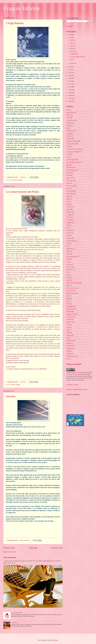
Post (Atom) (13, 552)
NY (67, 272)
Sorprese (69, 335)
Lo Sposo (69, 230)
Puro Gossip (70, 291)
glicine (68, 204)
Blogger (56, 640)
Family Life (70, 178)
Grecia (68, 209)
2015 (70, 76)
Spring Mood (70, 341)
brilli (68, 128)
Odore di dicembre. (10, 558)
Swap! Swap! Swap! (17, 613)
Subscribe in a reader (72, 385)
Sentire (68, 319)
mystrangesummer (71, 257)
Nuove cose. (70, 270)
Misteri (68, 251)
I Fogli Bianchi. (15, 23)
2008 (70, 95)
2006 (70, 101)
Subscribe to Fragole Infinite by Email (77, 389)
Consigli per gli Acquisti (73, 152)
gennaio (72, 63)
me (67, 246)
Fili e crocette (70, 186)
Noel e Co (69, 267)
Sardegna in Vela (71, 314)
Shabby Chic (70, 322)
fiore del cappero (35, 245)
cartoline (69, 136)
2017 (70, 70)
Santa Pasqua (70, 309)
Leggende (69, 223)
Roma (68, 304)
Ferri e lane (69, 181)
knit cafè (69, 217)
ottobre (72, 40)
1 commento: (23, 177)
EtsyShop (69, 173)
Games (68, 196)
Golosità (69, 207)
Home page (33, 548)
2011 (70, 87)
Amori (68, 118)
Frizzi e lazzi (70, 194)
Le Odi (68, 220)
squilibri (69, 343)
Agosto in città (70, 112)
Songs (68, 333)
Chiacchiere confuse (17, 180)
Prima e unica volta (72, 288)
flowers (13, 385)
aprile (72, 46)
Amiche (69, 115)
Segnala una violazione (74, 364)
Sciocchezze (70, 317)
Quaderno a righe (71, 293)
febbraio (72, 52)
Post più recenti (9, 548)
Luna (68, 236)
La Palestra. (15, 623)
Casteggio (69, 139)
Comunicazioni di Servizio (74, 149)
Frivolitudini (70, 191)
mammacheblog (71, 241)
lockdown (69, 233)
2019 (70, 38)
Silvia (68, 327)
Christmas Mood (71, 144)
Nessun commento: (25, 540)
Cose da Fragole (71, 160)
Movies (68, 254)
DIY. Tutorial (70, 167)
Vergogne (69, 354)
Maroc (68, 243)
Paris (68, 275)
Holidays (69, 212)
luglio (72, 43)
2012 (70, 84)
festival (68, 183)
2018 (70, 67)
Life (68, 228)
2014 (70, 78)
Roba (68, 301)
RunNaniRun (70, 306)
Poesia (68, 285)
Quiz (68, 296)
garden (68, 199)
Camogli (69, 133)
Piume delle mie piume (73, 283)
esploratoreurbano (71, 170)
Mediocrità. (70, 249)
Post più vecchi (57, 548)
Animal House (70, 120)
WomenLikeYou (71, 356)
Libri (68, 225)
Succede (69, 346)
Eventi (68, 175)
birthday (69, 126)
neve (68, 262)
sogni (68, 330)
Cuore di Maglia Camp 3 (73, 162)
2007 (70, 98)
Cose (68, 157)
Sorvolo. (11, 396)
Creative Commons (73, 374)
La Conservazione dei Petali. (23, 192)
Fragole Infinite (22, 8)
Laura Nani (80, 372)
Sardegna (69, 312)
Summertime (70, 348)
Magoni (69, 238)
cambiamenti (70, 131)
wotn (68, 359)
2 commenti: (23, 382)
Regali (68, 298)
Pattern (68, 280)
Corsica (68, 154)
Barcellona (69, 123)
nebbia (68, 259)
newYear (69, 264)
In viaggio (69, 215)
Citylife (68, 147)
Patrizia (68, 278)
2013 (70, 81)
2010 (70, 90)
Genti (68, 202)
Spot (68, 338)
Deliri (68, 165)
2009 (70, 93)
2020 (70, 35)
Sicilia (68, 325)
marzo (72, 49)
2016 (70, 73)
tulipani (18, 385)
